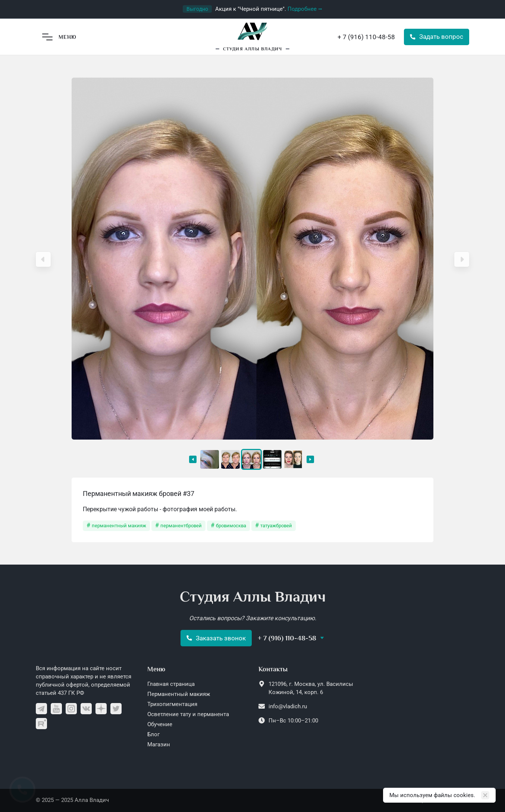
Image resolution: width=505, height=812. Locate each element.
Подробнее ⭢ (305, 9)
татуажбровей (276, 526)
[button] (43, 259)
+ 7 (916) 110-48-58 (366, 37)
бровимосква (231, 526)
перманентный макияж (119, 526)
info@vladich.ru (288, 706)
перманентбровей (181, 526)
